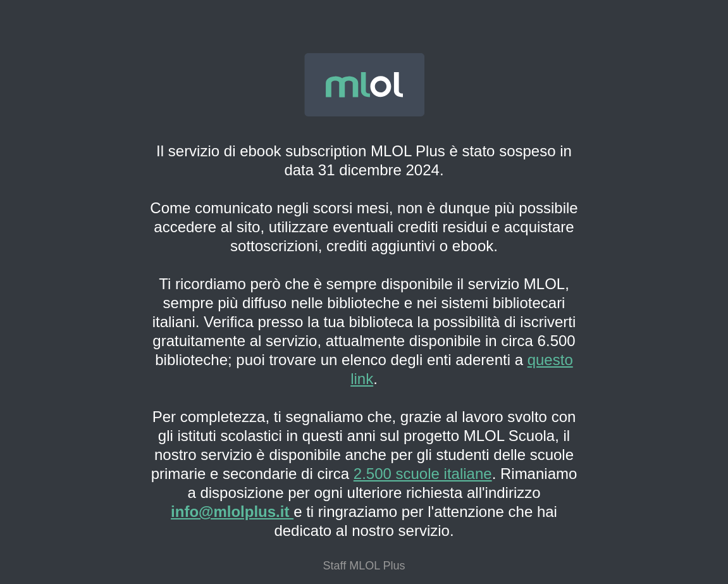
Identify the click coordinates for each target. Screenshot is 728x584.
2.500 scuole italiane (423, 474)
